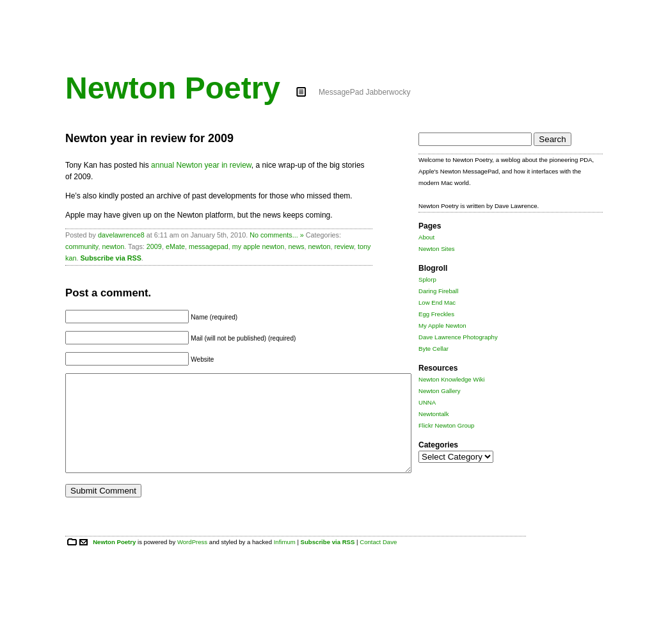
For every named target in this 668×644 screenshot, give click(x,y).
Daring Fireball (438, 291)
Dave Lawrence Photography (458, 337)
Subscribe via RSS (110, 258)
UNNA (427, 402)
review (344, 246)
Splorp (427, 279)
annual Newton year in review (201, 165)
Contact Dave (378, 561)
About (426, 237)
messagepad (209, 246)
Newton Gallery (440, 391)
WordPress (192, 561)
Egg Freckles (436, 314)
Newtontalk (433, 414)
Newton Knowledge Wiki (451, 379)
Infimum (285, 561)
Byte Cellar (433, 349)
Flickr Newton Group (446, 425)
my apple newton (258, 246)
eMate (175, 246)
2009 (154, 246)
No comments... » (277, 235)
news (296, 246)
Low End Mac (437, 302)
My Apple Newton (442, 326)
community (82, 246)
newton (113, 246)
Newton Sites (437, 249)
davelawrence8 (121, 235)
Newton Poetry (173, 88)
